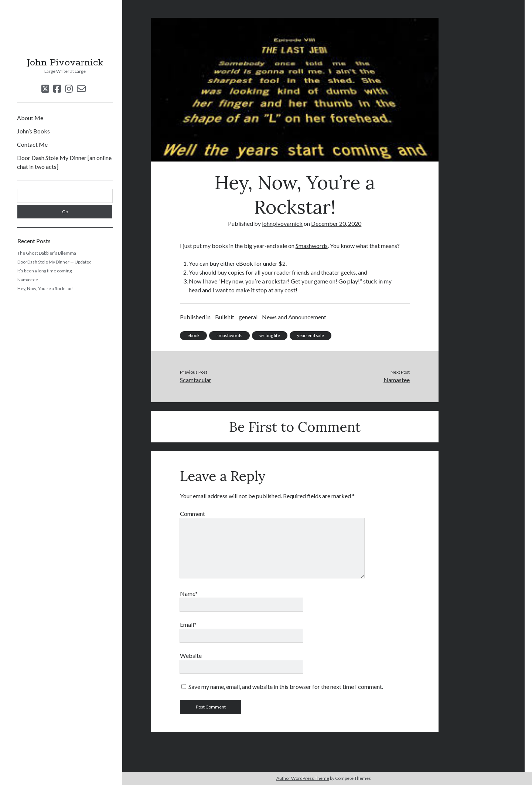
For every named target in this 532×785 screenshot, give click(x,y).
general (248, 317)
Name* (189, 593)
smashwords (229, 335)
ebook (193, 335)
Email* (188, 624)
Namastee (28, 280)
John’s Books (33, 131)
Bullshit (225, 317)
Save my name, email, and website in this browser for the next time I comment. (286, 687)
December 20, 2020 (336, 223)
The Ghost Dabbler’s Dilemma (47, 253)
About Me (30, 118)
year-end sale (311, 335)
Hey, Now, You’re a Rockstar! (46, 288)
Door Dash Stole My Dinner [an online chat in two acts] (64, 162)
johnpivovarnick (282, 223)
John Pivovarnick (65, 63)
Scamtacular (196, 380)
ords (322, 246)
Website (191, 655)
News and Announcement (294, 317)
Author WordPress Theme (303, 778)
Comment (192, 514)
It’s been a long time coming (45, 271)
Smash (304, 246)
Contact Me (32, 144)
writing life (270, 335)
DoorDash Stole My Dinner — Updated (54, 262)
